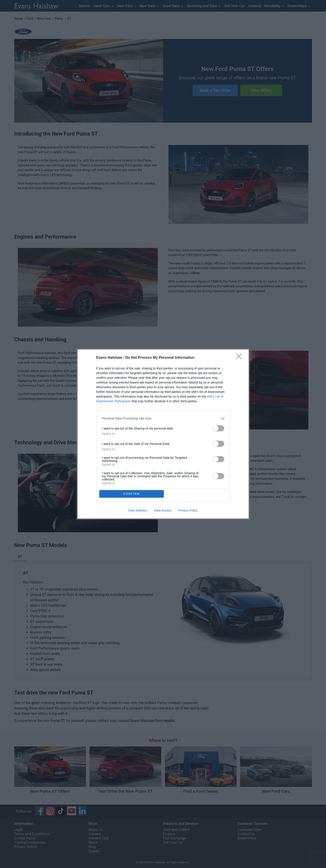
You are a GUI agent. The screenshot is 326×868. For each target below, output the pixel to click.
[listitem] (163, 418)
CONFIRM (132, 494)
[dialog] (163, 434)
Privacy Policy (188, 511)
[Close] (240, 357)
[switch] (218, 428)
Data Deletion (138, 511)
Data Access (163, 511)
